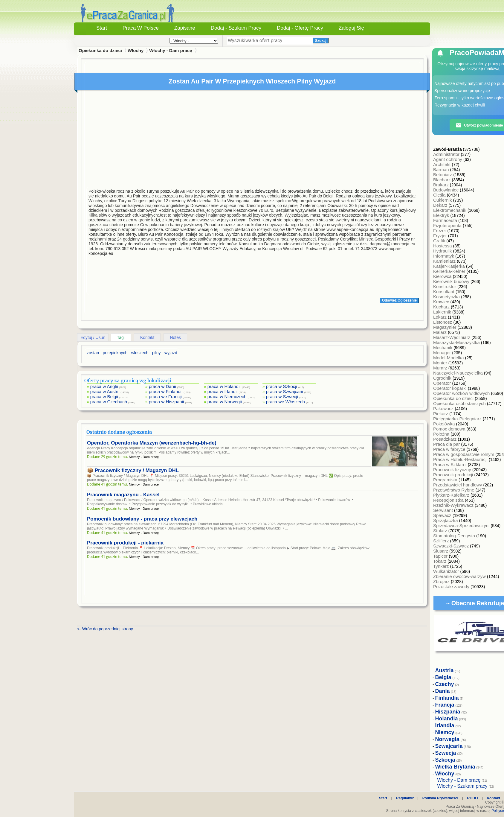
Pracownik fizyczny (453, 470)
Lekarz (440, 317)
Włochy (136, 50)
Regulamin (405, 798)
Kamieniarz (445, 261)
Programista (446, 480)
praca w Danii (162, 386)
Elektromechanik (450, 210)
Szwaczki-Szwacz (452, 546)
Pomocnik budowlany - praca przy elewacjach (142, 519)
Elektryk (442, 215)
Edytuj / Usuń (93, 337)
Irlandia (445, 725)
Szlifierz (442, 541)
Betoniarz (443, 175)
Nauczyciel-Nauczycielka (459, 373)
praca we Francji (165, 397)
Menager (443, 353)
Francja (445, 705)
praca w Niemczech (227, 397)
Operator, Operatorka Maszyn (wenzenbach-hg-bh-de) (152, 443)
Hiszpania (448, 712)
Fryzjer (441, 236)
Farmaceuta (446, 220)
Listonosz (443, 322)
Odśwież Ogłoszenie (399, 300)
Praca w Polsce (141, 28)
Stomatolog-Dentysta (455, 536)
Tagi (121, 337)
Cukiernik (443, 200)
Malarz (440, 332)
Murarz (441, 368)
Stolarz (441, 531)
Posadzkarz (446, 439)
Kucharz (442, 307)
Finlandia (447, 698)
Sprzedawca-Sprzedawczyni (462, 525)
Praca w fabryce (450, 449)
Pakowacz (444, 408)
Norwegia (447, 739)
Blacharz (443, 180)
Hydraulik (443, 251)
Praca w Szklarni (450, 464)
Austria (445, 670)
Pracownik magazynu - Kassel (123, 495)
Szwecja (446, 753)
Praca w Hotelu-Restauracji (461, 459)
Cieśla (440, 195)
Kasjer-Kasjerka (450, 266)
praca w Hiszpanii (167, 402)
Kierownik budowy (452, 281)
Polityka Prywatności (440, 798)
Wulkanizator (447, 571)
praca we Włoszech (285, 402)
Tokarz (440, 561)
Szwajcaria (449, 746)
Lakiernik (443, 312)
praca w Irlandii (223, 391)
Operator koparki (450, 388)
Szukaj (321, 41)
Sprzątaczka (446, 520)
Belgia (443, 677)
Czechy (445, 684)
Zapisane (185, 28)
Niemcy (445, 732)
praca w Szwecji (282, 397)
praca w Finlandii (166, 391)
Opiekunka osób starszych (460, 403)
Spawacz (443, 515)
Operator (443, 383)
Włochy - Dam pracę (171, 50)
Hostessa (443, 246)
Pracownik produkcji (454, 475)
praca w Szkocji (282, 386)
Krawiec (442, 302)
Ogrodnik (443, 378)
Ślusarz (441, 551)
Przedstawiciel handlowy (458, 485)
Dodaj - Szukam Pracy (236, 28)
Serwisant (444, 510)
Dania (443, 691)
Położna (442, 434)
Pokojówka (445, 424)
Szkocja (445, 760)
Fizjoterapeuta (448, 225)
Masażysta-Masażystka (457, 342)
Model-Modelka (449, 358)
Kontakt (147, 337)
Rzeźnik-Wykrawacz (454, 505)
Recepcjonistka (449, 500)
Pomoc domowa (450, 429)
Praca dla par (447, 444)
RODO (473, 798)
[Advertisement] (253, 140)
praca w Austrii (105, 391)
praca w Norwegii (225, 402)
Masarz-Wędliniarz (452, 337)
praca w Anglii (104, 386)
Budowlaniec (446, 190)
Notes (175, 337)
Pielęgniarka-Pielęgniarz (458, 419)
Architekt (443, 164)
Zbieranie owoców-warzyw (460, 576)
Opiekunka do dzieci (454, 398)
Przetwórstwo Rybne (454, 490)
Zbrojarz (442, 581)
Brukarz (442, 185)
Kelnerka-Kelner (450, 271)
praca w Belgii (104, 397)
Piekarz (441, 414)
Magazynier (445, 327)
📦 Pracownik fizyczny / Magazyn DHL (133, 470)
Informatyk (444, 256)
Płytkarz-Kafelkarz (452, 495)
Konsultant (444, 292)
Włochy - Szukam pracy (462, 786)
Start (102, 28)
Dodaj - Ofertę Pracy (300, 28)
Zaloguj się (351, 28)
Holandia (447, 719)
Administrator (447, 154)
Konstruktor (445, 286)
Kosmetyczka (447, 297)
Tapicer (441, 556)
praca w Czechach (109, 402)
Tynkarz (442, 566)
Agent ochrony (448, 159)
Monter (441, 363)
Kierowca (443, 276)
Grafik (440, 241)
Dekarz (441, 205)
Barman (442, 169)
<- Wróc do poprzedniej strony (105, 629)
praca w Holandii (224, 386)
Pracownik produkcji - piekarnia (125, 543)
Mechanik (443, 347)
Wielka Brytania (455, 767)
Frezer (440, 231)
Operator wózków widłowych (462, 393)
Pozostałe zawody (452, 586)
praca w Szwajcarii (285, 391)
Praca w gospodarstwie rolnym (464, 454)
